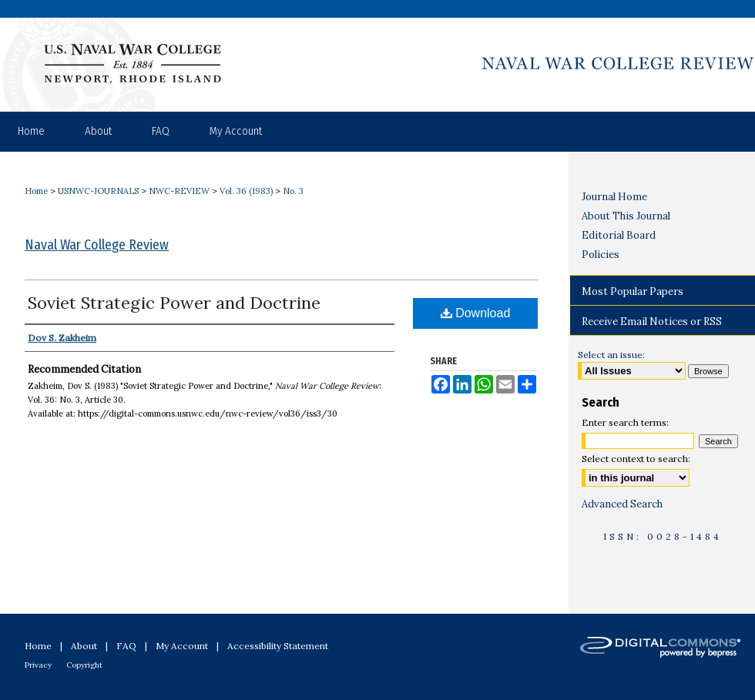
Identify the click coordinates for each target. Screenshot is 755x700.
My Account (182, 646)
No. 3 (293, 191)
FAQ (126, 646)
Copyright (84, 665)
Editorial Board (619, 235)
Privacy (38, 665)
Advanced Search (622, 504)
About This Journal (626, 216)
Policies (601, 255)
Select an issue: (611, 355)
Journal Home (614, 197)
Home (36, 191)
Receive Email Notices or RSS (652, 322)
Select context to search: (636, 459)
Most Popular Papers (633, 291)
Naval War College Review (97, 245)
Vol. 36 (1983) (246, 191)
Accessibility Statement (278, 646)
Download (476, 313)
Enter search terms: (625, 422)
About (84, 646)
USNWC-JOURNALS (98, 191)
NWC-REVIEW (179, 191)
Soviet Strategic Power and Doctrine (174, 303)
